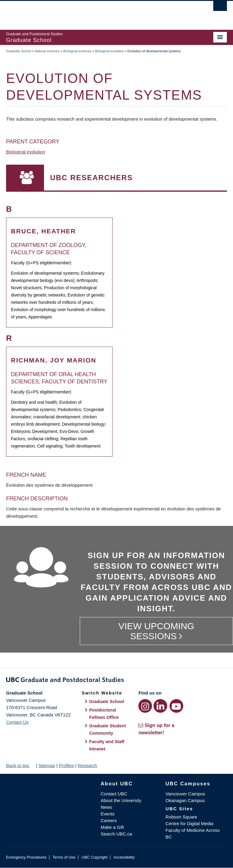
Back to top (20, 765)
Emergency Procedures (26, 857)
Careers (109, 820)
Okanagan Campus (185, 800)
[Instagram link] (145, 706)
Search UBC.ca (116, 834)
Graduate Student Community (108, 729)
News (106, 807)
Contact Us (17, 722)
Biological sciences (77, 51)
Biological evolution (110, 51)
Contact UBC (114, 794)
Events (108, 814)
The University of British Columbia (100, 12)
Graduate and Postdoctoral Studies (116, 681)
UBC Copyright (95, 857)
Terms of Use (64, 857)
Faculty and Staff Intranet (107, 745)
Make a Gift (112, 827)
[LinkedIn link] (160, 706)
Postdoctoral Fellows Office (104, 714)
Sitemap (47, 765)
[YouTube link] (176, 706)
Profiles (66, 765)
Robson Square (181, 817)
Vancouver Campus (186, 794)
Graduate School (19, 51)
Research (87, 765)
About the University (121, 800)
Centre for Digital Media (190, 823)
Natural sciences (47, 51)
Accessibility (124, 857)
